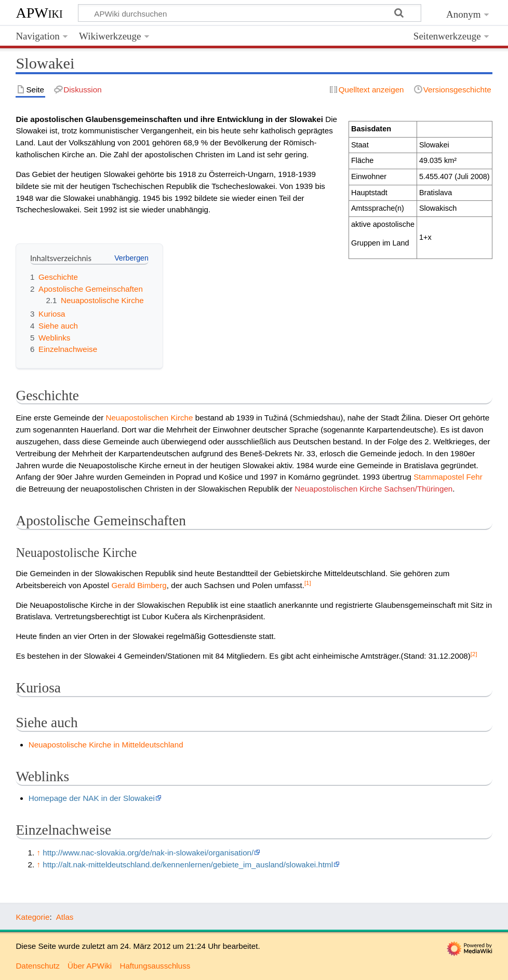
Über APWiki (90, 966)
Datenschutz (37, 966)
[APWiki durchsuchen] (250, 13)
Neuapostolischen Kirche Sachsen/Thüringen (373, 489)
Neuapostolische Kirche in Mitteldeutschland (106, 745)
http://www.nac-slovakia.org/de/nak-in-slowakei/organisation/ (148, 853)
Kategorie (32, 917)
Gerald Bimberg (139, 585)
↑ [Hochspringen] (38, 853)
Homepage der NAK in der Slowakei (92, 798)
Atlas (65, 917)
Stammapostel (439, 477)
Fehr (474, 477)
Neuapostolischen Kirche (149, 418)
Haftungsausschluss (155, 966)
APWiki (39, 13)
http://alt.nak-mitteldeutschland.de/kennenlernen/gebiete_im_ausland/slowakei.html (188, 865)
